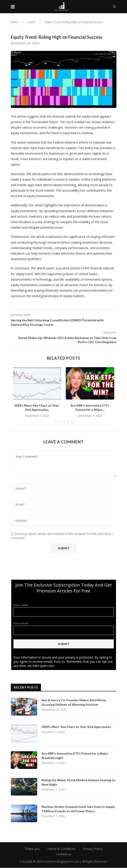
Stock (32, 22)
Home (15, 22)
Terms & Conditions (61, 849)
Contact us (64, 854)
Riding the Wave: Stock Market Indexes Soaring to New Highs (78, 782)
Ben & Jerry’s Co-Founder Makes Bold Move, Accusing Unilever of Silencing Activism (74, 702)
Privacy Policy (93, 849)
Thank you (32, 849)
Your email (64, 628)
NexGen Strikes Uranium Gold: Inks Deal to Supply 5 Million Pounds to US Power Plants (78, 809)
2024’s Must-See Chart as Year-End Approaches (76, 727)
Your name (64, 610)
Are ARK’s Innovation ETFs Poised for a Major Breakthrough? (75, 756)
